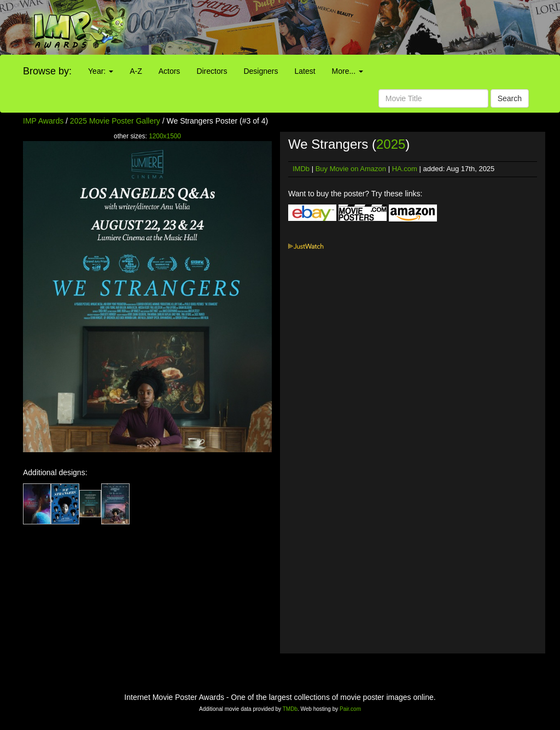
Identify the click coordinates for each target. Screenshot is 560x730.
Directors (212, 71)
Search (510, 98)
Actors (170, 71)
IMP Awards (43, 121)
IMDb (301, 169)
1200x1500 (165, 136)
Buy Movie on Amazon (351, 169)
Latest (305, 71)
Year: (101, 71)
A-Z (136, 71)
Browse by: (47, 71)
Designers (261, 71)
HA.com (405, 169)
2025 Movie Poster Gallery (115, 121)
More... (348, 71)
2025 (391, 144)
